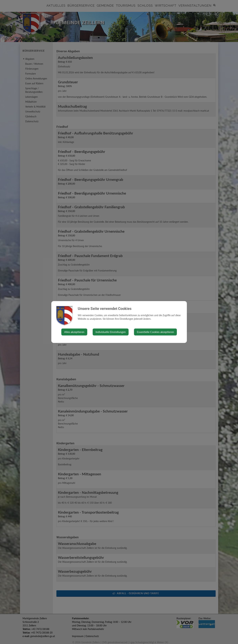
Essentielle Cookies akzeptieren (155, 332)
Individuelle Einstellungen (111, 332)
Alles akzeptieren (74, 332)
